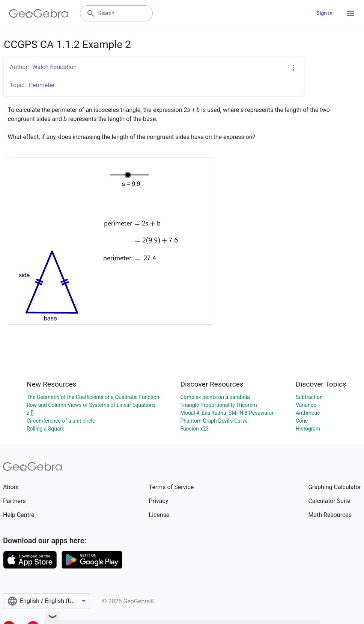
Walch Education (55, 67)
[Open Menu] (350, 14)
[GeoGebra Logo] (38, 14)
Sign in (324, 13)
